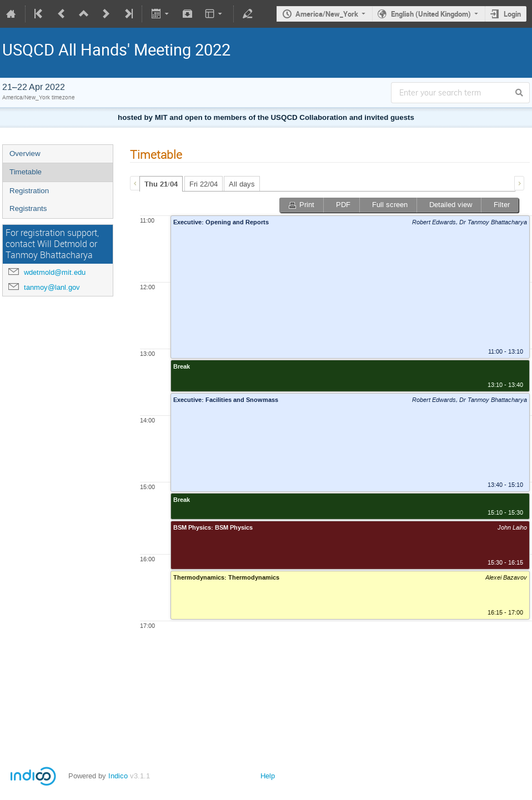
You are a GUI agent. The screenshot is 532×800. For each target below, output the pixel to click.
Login (512, 14)
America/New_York (327, 14)
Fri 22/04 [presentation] (204, 184)
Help (268, 776)
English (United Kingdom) (431, 14)
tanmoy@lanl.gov (52, 287)
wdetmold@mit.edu (55, 272)
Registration (29, 191)
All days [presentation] (242, 184)
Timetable (26, 172)
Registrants (28, 208)
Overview (25, 154)
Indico (118, 776)
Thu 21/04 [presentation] (161, 184)
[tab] (161, 184)
